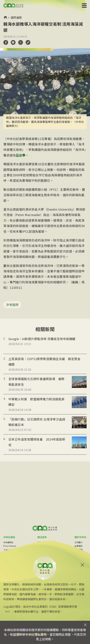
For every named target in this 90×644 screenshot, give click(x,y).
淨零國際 (12, 305)
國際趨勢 (16, 17)
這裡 (16, 634)
